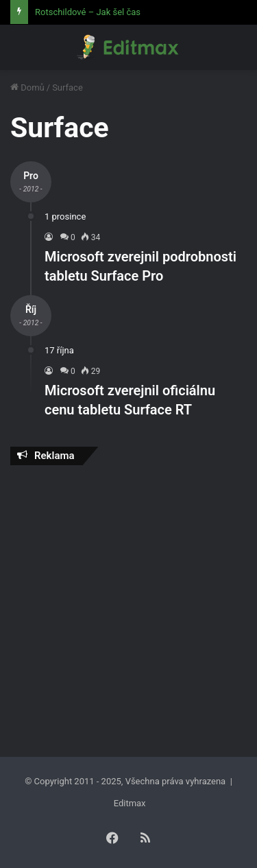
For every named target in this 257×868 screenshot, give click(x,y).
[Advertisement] (128, 608)
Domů (27, 87)
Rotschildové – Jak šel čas (88, 12)
